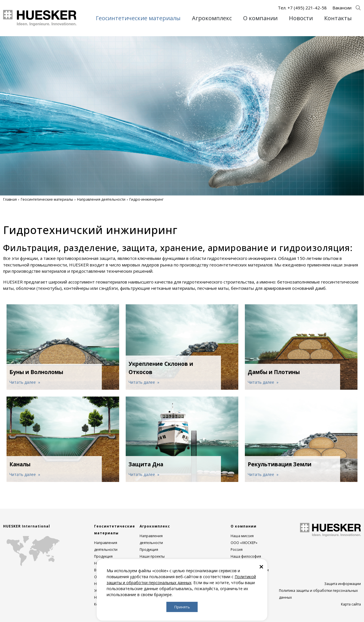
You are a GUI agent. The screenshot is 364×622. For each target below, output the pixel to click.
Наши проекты (152, 556)
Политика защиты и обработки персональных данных (318, 594)
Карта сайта (351, 604)
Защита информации (343, 584)
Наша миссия (242, 536)
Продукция (103, 556)
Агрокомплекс (212, 18)
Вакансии (342, 8)
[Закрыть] (261, 566)
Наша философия (246, 556)
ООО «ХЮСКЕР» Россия (244, 546)
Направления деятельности (101, 199)
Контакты (338, 18)
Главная (10, 199)
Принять (182, 607)
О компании (260, 18)
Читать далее (23, 382)
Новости (301, 18)
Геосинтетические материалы (138, 18)
